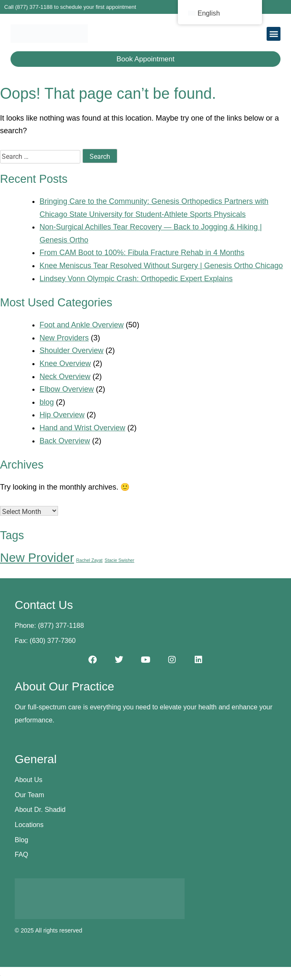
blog (47, 402)
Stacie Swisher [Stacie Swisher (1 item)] (119, 560)
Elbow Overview (67, 389)
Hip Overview (62, 415)
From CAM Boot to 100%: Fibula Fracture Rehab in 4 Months (142, 253)
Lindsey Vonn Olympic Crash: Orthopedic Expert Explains (136, 279)
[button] (274, 34)
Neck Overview (65, 377)
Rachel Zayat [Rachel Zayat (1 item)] (89, 560)
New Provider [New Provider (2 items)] (37, 557)
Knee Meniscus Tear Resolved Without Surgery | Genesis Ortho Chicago (161, 266)
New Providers (64, 338)
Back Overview (65, 441)
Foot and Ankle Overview (82, 325)
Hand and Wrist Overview (82, 428)
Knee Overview (65, 364)
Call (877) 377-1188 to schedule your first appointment (70, 7)
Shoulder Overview (71, 350)
